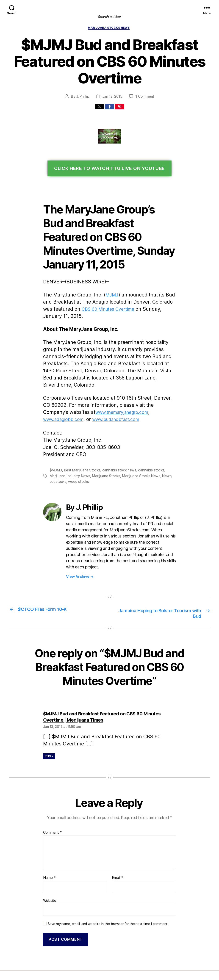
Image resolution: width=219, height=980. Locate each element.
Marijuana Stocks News (109, 28)
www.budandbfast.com (67, 399)
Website (50, 873)
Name (49, 851)
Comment (52, 805)
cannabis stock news (116, 450)
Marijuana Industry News (69, 455)
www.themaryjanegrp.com (95, 392)
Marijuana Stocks (104, 455)
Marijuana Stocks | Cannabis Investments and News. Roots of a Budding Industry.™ (103, 955)
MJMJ (108, 282)
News (163, 455)
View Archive (79, 549)
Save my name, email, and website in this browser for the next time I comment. (105, 896)
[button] (99, 107)
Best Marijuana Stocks (80, 450)
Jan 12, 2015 (112, 97)
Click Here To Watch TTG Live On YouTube (109, 169)
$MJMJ (55, 450)
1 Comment (145, 97)
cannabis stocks (147, 450)
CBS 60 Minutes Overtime (97, 296)
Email (118, 851)
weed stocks (71, 461)
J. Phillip (82, 97)
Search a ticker (110, 17)
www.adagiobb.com (146, 392)
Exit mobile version (109, 974)
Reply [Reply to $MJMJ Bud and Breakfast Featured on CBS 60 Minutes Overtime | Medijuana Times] (49, 729)
